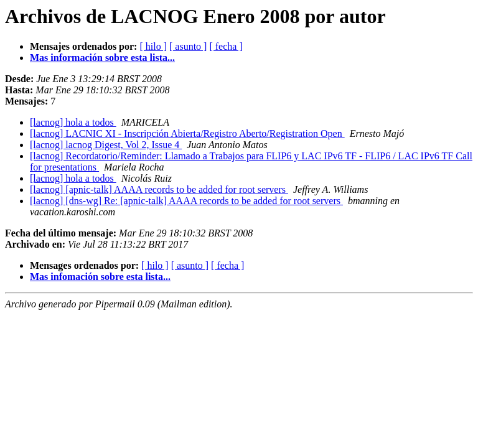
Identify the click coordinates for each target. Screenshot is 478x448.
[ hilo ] (153, 46)
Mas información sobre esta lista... (102, 58)
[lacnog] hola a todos (73, 122)
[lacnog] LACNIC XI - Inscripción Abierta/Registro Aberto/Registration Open (187, 133)
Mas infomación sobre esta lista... (100, 277)
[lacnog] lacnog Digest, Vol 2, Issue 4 (106, 145)
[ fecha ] (226, 46)
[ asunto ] (188, 46)
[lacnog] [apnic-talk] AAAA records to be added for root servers (159, 189)
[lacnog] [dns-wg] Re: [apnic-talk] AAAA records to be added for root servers (186, 201)
